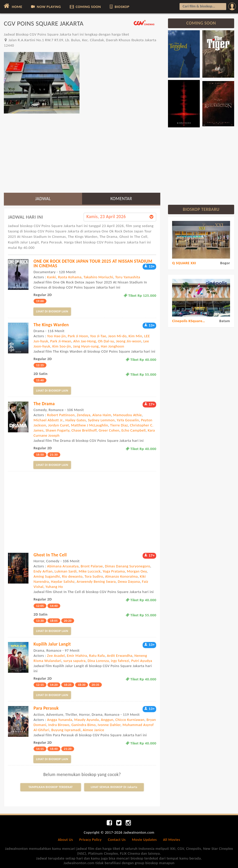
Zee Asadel (56, 656)
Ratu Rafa (97, 656)
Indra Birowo (59, 725)
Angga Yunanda (60, 720)
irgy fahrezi (120, 661)
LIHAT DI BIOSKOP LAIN (52, 311)
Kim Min (135, 336)
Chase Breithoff (84, 430)
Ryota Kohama (70, 277)
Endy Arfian (43, 571)
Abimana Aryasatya (63, 566)
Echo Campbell (134, 430)
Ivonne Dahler (109, 725)
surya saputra (75, 661)
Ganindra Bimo (83, 725)
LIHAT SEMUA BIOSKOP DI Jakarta (114, 787)
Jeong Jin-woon (129, 341)
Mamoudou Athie (127, 415)
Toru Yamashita (128, 277)
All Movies (172, 840)
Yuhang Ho (54, 587)
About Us (66, 840)
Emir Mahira (77, 656)
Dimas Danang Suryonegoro (128, 566)
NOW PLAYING (46, 7)
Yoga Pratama (114, 571)
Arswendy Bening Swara (96, 581)
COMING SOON (85, 7)
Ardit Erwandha (120, 656)
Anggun (107, 720)
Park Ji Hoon (78, 336)
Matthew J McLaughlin (90, 425)
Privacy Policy (90, 840)
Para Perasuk (46, 708)
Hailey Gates (76, 420)
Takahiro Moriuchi (98, 277)
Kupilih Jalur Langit (52, 644)
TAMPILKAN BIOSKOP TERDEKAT (51, 787)
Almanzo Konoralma (122, 576)
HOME (12, 6)
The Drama (44, 404)
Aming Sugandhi (47, 576)
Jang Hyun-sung (86, 346)
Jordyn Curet (59, 425)
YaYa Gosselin (128, 420)
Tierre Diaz (119, 425)
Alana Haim (102, 415)
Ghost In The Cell (50, 555)
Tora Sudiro (94, 576)
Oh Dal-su (106, 341)
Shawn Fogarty (58, 430)
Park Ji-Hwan (61, 341)
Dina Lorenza (98, 661)
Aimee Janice (94, 730)
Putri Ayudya (142, 661)
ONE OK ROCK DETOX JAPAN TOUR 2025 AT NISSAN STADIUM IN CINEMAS (93, 263)
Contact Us (117, 840)
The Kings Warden (51, 325)
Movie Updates (144, 840)
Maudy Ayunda (87, 720)
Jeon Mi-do (117, 336)
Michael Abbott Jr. (48, 420)
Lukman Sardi (66, 571)
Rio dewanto (72, 576)
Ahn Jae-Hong (85, 341)
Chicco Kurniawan (130, 720)
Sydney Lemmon (101, 420)
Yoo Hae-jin (57, 336)
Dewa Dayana (129, 581)
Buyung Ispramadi (66, 730)
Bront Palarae (92, 566)
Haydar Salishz (63, 581)
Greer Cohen (109, 430)
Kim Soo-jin (62, 346)
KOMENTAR (121, 199)
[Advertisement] (82, 153)
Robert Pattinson (61, 415)
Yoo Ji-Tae (98, 336)
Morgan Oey (137, 571)
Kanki (52, 277)
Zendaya (83, 415)
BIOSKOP (119, 7)
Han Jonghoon (112, 346)
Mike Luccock (90, 571)
